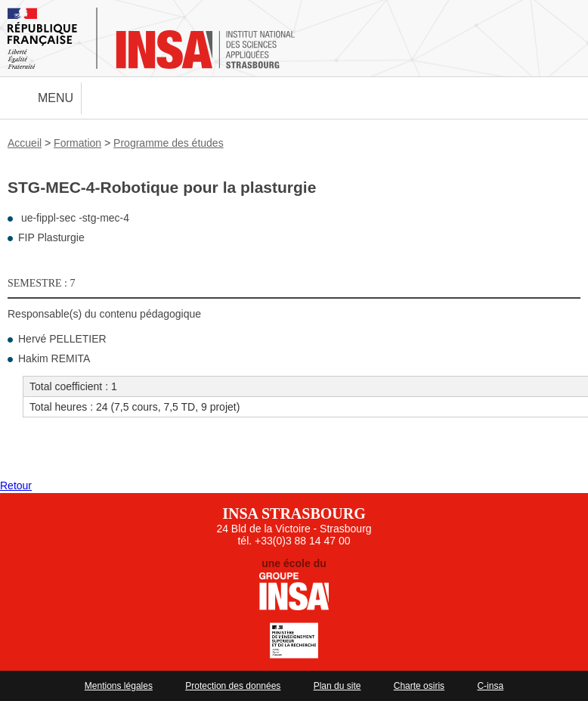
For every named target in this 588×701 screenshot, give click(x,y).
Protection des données (233, 686)
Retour (16, 485)
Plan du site (337, 686)
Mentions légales (119, 686)
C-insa (490, 686)
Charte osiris (419, 686)
